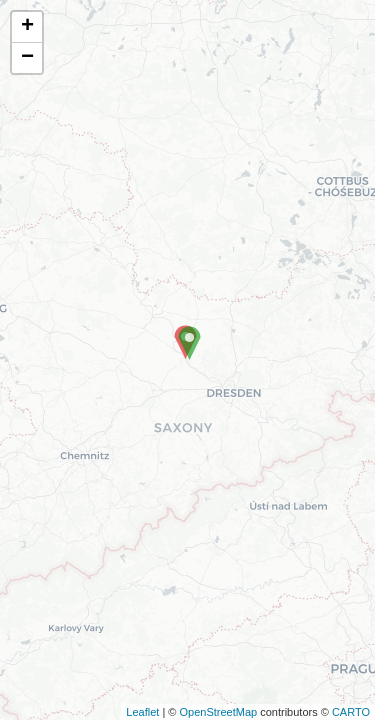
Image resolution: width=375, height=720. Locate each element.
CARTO (351, 712)
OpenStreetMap (218, 712)
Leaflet (142, 712)
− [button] (27, 58)
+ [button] (27, 27)
